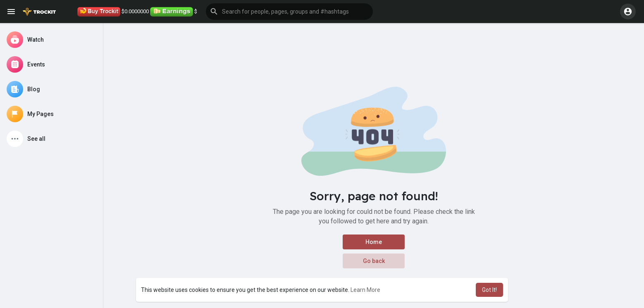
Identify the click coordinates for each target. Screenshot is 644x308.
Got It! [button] (489, 290)
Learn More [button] (365, 290)
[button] (289, 12)
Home (374, 242)
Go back (374, 261)
